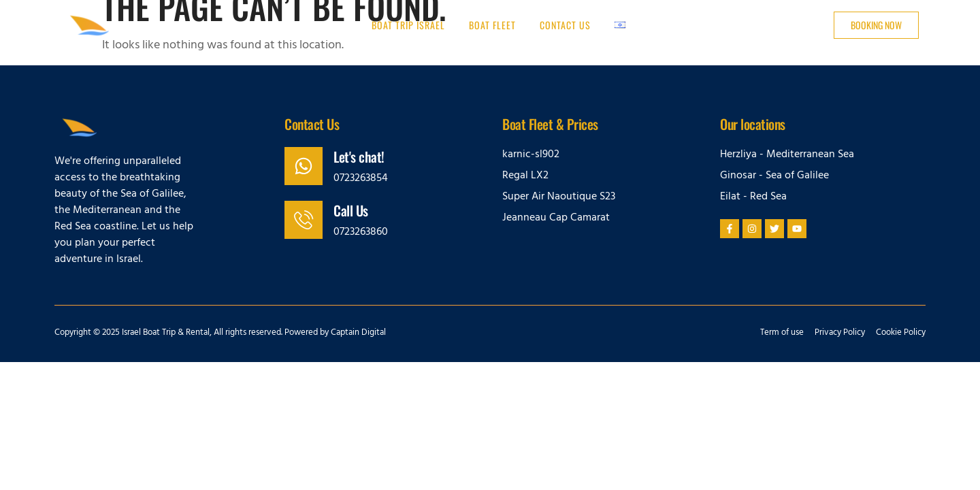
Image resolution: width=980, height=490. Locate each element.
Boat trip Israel (408, 25)
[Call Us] (304, 220)
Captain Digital (358, 333)
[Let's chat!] (304, 166)
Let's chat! (359, 157)
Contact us (565, 25)
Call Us (351, 210)
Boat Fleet (492, 25)
